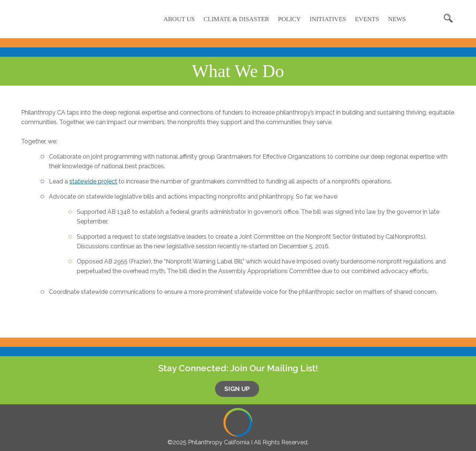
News (397, 19)
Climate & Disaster (236, 19)
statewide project (93, 181)
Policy (289, 19)
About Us (179, 19)
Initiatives (328, 19)
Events (367, 19)
